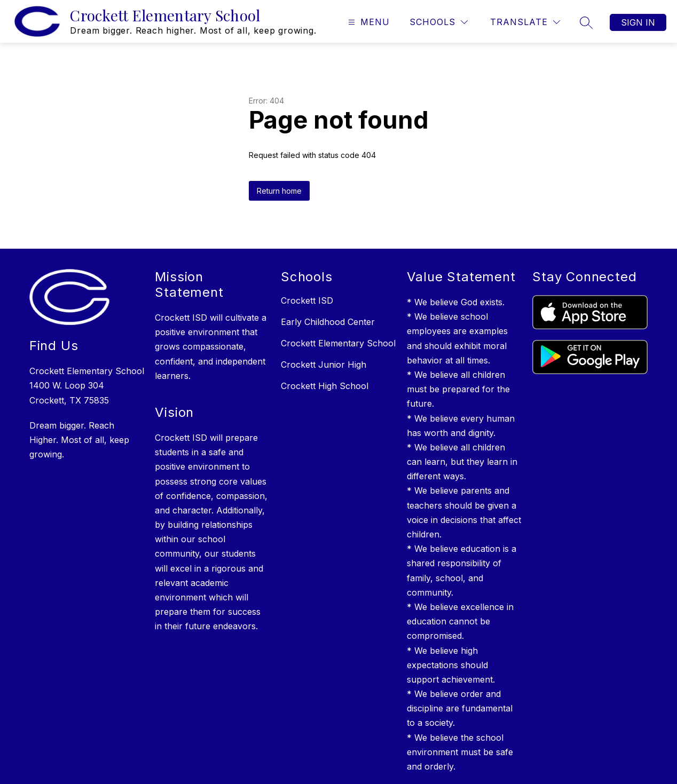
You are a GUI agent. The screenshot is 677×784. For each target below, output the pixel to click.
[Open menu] (368, 22)
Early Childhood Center (328, 322)
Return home (279, 191)
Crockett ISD (307, 300)
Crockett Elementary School (338, 343)
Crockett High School (325, 386)
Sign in (638, 22)
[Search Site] (586, 22)
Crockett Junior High (324, 365)
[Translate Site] (525, 22)
